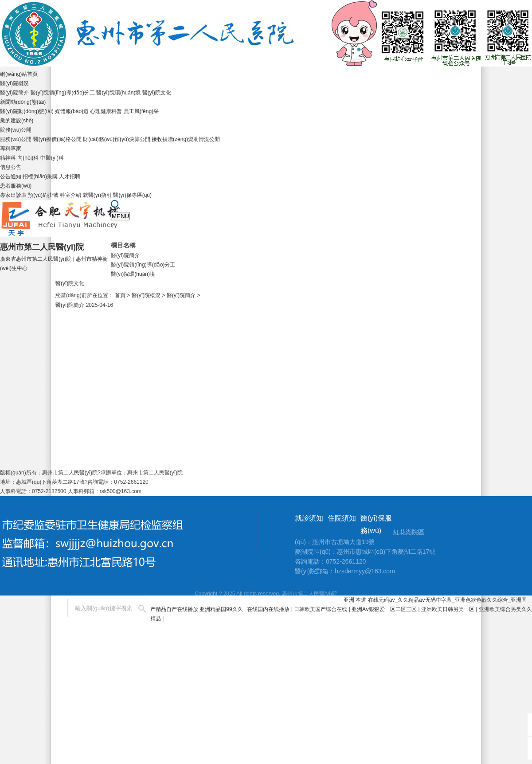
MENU (120, 216)
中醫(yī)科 (52, 158)
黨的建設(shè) (17, 121)
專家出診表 (13, 195)
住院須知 (342, 518)
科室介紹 (70, 195)
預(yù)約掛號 (43, 195)
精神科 (8, 158)
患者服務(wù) (16, 186)
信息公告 (11, 167)
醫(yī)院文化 (157, 93)
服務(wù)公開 (16, 139)
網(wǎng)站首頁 (19, 74)
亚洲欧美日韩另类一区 (448, 609)
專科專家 (11, 149)
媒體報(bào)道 (72, 111)
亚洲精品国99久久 (222, 609)
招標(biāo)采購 (40, 176)
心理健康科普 (106, 111)
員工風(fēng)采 (141, 111)
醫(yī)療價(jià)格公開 (57, 139)
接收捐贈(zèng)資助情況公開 (186, 139)
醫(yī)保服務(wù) (376, 524)
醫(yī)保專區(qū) (132, 195)
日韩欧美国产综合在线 (321, 609)
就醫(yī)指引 (97, 195)
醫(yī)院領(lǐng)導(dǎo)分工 (63, 93)
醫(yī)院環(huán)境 (118, 93)
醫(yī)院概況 (14, 83)
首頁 (120, 295)
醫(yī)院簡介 (14, 93)
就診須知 (309, 518)
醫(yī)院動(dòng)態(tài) (27, 111)
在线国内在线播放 (269, 609)
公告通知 (11, 176)
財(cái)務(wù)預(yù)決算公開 (116, 139)
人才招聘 (70, 176)
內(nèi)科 (28, 158)
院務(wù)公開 (16, 130)
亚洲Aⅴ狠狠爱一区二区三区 (385, 609)
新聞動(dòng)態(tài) (23, 102)
